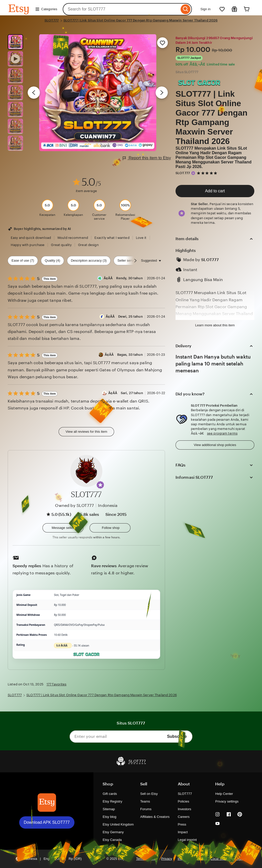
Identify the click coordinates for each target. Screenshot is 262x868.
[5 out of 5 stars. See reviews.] (208, 173)
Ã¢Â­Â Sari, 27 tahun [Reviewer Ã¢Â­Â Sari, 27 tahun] (126, 393)
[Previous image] (34, 93)
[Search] (186, 9)
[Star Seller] (193, 173)
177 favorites (57, 684)
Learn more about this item (215, 325)
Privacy (167, 859)
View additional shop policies (215, 445)
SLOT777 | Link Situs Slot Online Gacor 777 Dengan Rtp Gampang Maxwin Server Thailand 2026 (141, 20)
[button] (100, 485)
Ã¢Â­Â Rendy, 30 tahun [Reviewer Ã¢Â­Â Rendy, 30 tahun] (123, 278)
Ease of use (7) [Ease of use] (23, 260)
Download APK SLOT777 (47, 822)
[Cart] (247, 9)
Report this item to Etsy (147, 158)
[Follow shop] (110, 528)
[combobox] (121, 9)
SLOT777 (52, 20)
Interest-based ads (191, 859)
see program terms (222, 433)
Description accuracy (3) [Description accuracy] (89, 260)
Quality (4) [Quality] (52, 260)
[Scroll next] (135, 261)
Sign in (205, 9)
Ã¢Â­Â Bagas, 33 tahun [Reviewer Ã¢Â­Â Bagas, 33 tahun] (124, 355)
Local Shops (220, 859)
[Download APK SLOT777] (47, 803)
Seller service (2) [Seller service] (130, 260)
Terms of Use (146, 859)
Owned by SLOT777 (74, 505)
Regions (241, 859)
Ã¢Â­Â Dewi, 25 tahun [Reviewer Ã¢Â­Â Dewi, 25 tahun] (124, 316)
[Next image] (162, 93)
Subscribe (177, 736)
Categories (46, 9)
